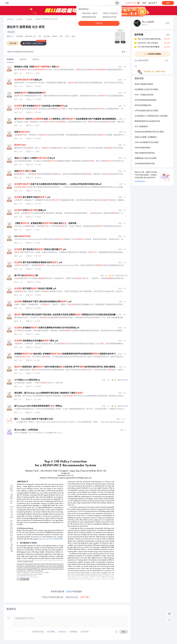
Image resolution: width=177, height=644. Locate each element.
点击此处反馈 (141, 182)
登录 (117, 3)
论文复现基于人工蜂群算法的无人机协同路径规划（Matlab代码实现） (152, 116)
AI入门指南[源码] (141, 127)
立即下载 (86, 597)
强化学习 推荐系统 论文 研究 (26, 27)
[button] (125, 52)
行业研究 (20, 20)
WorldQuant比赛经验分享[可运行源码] (149, 132)
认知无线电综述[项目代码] (145, 164)
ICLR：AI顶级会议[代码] (144, 95)
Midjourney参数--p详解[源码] (146, 137)
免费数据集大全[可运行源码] (146, 158)
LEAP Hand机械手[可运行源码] (147, 143)
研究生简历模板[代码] (143, 105)
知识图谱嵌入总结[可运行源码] (146, 90)
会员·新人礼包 (133, 3)
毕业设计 (11, 32)
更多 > (169, 35)
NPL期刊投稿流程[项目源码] (145, 100)
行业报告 (29, 20)
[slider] (18, 632)
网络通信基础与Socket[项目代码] (147, 121)
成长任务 (153, 2)
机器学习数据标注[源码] (144, 84)
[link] (10, 19)
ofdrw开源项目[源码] (142, 148)
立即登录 (99, 23)
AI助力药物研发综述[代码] (145, 153)
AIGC (67, 37)
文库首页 (10, 20)
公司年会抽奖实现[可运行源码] (146, 111)
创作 (168, 3)
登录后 (69, 592)
